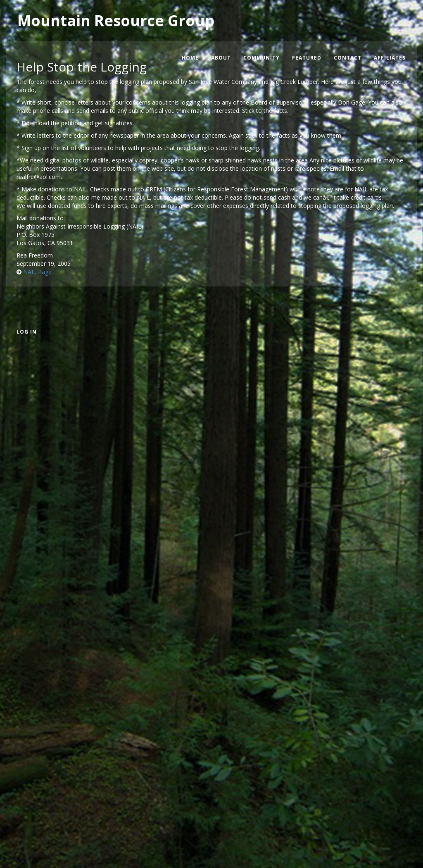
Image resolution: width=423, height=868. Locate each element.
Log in (27, 332)
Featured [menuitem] (307, 58)
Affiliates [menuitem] (390, 58)
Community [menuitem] (261, 58)
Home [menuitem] (190, 58)
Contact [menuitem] (348, 58)
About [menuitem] (221, 58)
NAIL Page (37, 272)
